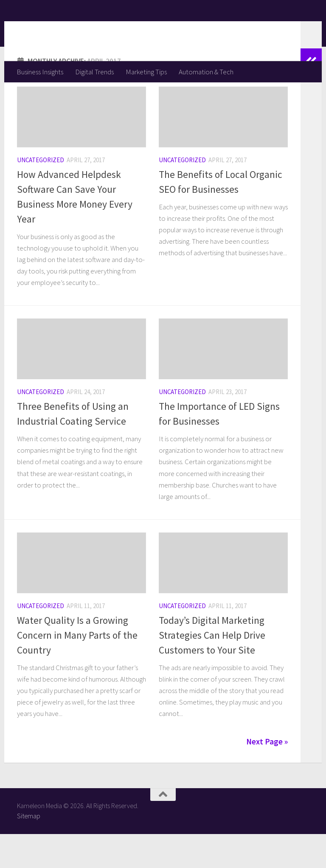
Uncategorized (41, 194)
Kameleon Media (83, 30)
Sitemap (29, 850)
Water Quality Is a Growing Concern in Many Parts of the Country (77, 669)
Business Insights (40, 72)
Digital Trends (94, 72)
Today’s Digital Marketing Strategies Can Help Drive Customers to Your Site (212, 669)
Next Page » (267, 775)
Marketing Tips (146, 72)
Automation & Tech (206, 72)
